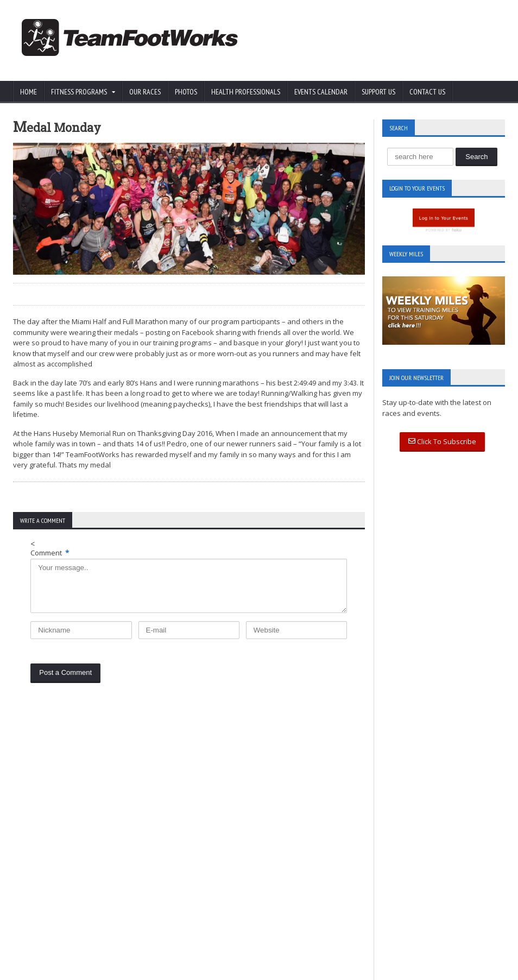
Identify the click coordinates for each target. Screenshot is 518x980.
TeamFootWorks (88, 970)
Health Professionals (246, 92)
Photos (186, 92)
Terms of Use (93, 854)
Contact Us (427, 92)
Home (29, 92)
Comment (50, 553)
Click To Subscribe (442, 441)
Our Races (145, 92)
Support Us (378, 92)
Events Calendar (321, 92)
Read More (200, 857)
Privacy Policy (35, 854)
